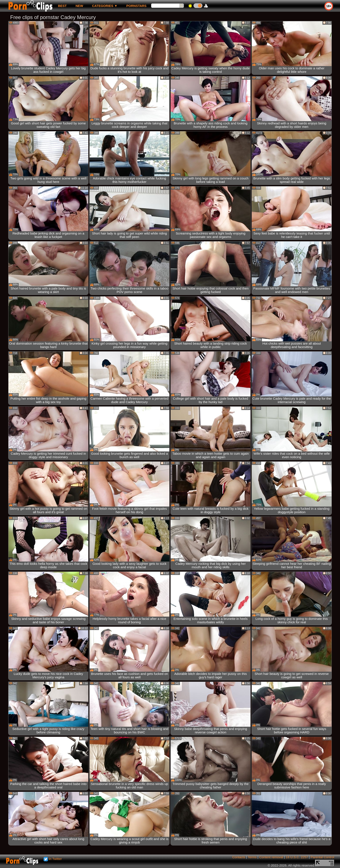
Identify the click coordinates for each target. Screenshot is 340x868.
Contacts (239, 857)
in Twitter (53, 859)
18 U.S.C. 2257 (297, 857)
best (62, 6)
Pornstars (136, 6)
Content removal (271, 857)
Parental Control (322, 857)
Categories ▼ (105, 6)
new (79, 6)
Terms (252, 857)
